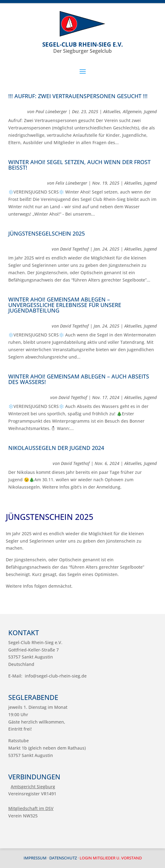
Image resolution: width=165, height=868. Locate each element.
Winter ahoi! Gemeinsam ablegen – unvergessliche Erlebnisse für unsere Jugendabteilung (65, 305)
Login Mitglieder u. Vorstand (111, 858)
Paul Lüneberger (51, 111)
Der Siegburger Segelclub (82, 47)
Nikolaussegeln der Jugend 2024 (56, 448)
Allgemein (132, 111)
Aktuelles (112, 111)
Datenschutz (63, 858)
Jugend (150, 111)
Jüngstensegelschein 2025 (47, 233)
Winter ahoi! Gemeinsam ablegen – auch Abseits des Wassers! (79, 379)
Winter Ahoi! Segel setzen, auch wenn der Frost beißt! (79, 165)
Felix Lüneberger (71, 183)
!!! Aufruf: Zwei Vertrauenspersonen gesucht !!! (78, 96)
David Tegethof (74, 249)
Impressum (35, 858)
